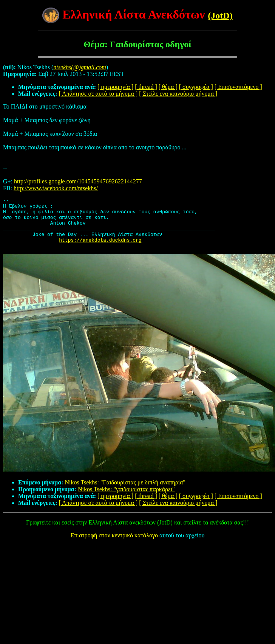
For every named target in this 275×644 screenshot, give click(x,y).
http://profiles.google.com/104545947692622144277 (78, 181)
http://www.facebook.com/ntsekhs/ (56, 188)
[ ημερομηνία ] (115, 87)
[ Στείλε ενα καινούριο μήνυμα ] (178, 94)
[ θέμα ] (168, 87)
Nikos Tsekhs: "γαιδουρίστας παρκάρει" (126, 499)
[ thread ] (146, 87)
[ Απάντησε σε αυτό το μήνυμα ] (98, 94)
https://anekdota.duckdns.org (100, 249)
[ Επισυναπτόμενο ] (238, 87)
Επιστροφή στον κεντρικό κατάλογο (114, 545)
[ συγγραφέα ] (196, 87)
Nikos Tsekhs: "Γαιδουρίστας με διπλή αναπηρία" (125, 493)
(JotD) (220, 16)
